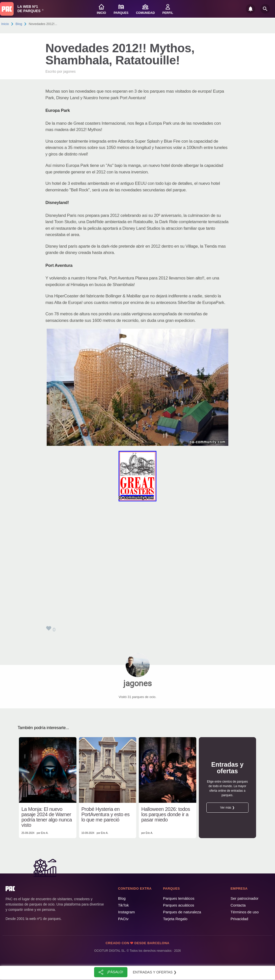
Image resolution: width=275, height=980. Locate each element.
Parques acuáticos (178, 905)
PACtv (123, 919)
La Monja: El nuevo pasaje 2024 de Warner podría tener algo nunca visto (47, 817)
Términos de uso (245, 912)
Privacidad (239, 919)
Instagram (127, 912)
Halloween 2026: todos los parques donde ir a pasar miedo (166, 815)
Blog (19, 24)
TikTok (123, 905)
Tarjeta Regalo (175, 919)
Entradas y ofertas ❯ (155, 972)
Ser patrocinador (245, 898)
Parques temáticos (179, 898)
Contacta (238, 905)
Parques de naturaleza (182, 912)
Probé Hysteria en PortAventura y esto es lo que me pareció (106, 815)
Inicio (5, 24)
